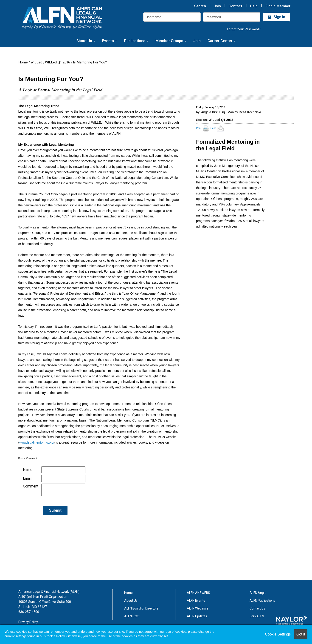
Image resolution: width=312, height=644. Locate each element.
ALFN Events (196, 601)
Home (23, 62)
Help (254, 6)
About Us (86, 41)
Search (200, 6)
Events (110, 41)
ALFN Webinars (198, 608)
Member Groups (171, 41)
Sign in (279, 17)
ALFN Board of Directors (141, 608)
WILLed (36, 62)
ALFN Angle (258, 593)
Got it (301, 634)
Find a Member (278, 6)
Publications (136, 41)
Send (218, 128)
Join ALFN (257, 616)
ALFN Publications (262, 601)
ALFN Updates (197, 616)
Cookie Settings (278, 634)
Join (217, 6)
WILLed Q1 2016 (58, 62)
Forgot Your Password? (244, 29)
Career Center (222, 41)
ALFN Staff (132, 616)
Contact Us (257, 608)
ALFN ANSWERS (198, 593)
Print (199, 128)
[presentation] (53, 530)
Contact (235, 6)
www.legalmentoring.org (36, 442)
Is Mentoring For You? (90, 62)
